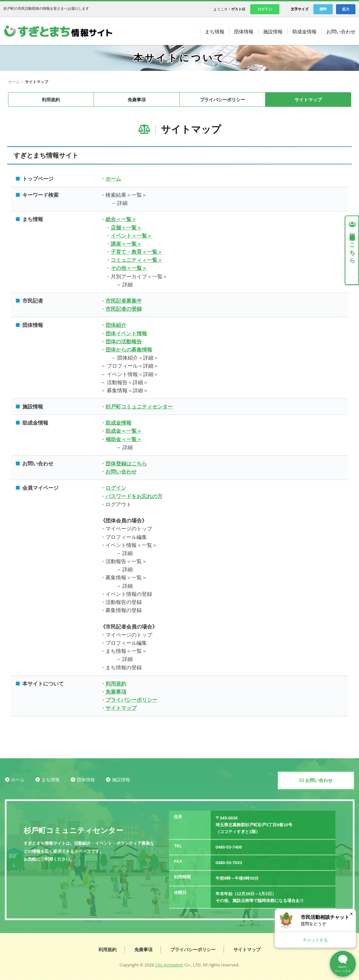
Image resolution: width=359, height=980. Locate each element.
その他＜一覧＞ (129, 268)
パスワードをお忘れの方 (134, 496)
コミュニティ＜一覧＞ (137, 260)
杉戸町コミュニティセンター (139, 407)
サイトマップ (308, 100)
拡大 (346, 9)
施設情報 (121, 780)
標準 (323, 9)
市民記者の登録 (124, 309)
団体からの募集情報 (129, 350)
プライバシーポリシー (222, 100)
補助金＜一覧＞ (124, 439)
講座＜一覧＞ (126, 244)
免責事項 (137, 100)
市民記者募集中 (124, 301)
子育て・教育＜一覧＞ (137, 252)
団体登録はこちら (126, 464)
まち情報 (50, 780)
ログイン (265, 9)
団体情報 (86, 780)
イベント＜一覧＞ (131, 236)
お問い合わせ (121, 472)
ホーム (14, 82)
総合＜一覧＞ (121, 219)
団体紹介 (116, 325)
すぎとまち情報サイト (65, 31)
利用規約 (51, 100)
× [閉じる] (351, 914)
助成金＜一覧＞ (124, 431)
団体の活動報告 (124, 342)
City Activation (169, 965)
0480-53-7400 (229, 847)
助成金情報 (118, 423)
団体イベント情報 (126, 334)
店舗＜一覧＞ (126, 228)
